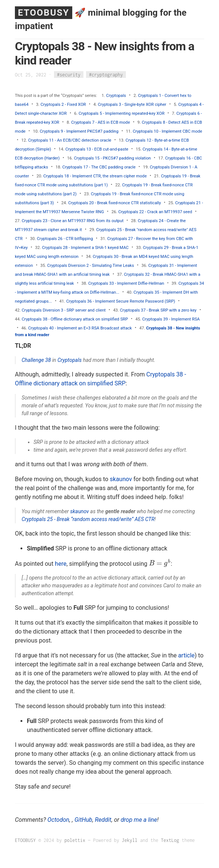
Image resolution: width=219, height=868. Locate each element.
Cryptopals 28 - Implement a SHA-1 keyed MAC (85, 248)
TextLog (170, 840)
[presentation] (160, 563)
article (186, 655)
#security (69, 75)
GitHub (83, 820)
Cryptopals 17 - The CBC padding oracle (99, 167)
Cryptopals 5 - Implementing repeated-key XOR (121, 113)
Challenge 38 (36, 360)
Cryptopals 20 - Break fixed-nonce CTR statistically (115, 203)
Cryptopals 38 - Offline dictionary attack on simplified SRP (75, 319)
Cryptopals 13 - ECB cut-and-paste (97, 149)
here (61, 563)
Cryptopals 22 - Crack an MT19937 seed (155, 212)
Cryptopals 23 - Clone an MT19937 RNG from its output (72, 221)
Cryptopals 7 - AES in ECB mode (101, 122)
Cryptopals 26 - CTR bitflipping (65, 239)
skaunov (121, 479)
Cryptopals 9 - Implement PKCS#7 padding (79, 131)
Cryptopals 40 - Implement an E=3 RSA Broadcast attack (80, 328)
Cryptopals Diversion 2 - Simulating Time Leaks (91, 266)
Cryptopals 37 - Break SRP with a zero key (158, 310)
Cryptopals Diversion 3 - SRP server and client (64, 310)
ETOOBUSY (44, 13)
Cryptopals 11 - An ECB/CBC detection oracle (70, 140)
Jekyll (130, 840)
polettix (75, 840)
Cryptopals (116, 96)
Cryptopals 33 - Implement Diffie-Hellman (126, 283)
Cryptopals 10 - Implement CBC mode (167, 131)
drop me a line (139, 820)
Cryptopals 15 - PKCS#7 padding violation (112, 158)
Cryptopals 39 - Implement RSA (171, 319)
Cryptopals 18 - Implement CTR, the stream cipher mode (95, 176)
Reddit (103, 820)
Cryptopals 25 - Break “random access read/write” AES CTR (88, 519)
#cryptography (106, 75)
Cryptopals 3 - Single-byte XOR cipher (132, 105)
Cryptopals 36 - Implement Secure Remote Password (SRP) (121, 301)
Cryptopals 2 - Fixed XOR (63, 105)
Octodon (58, 820)
